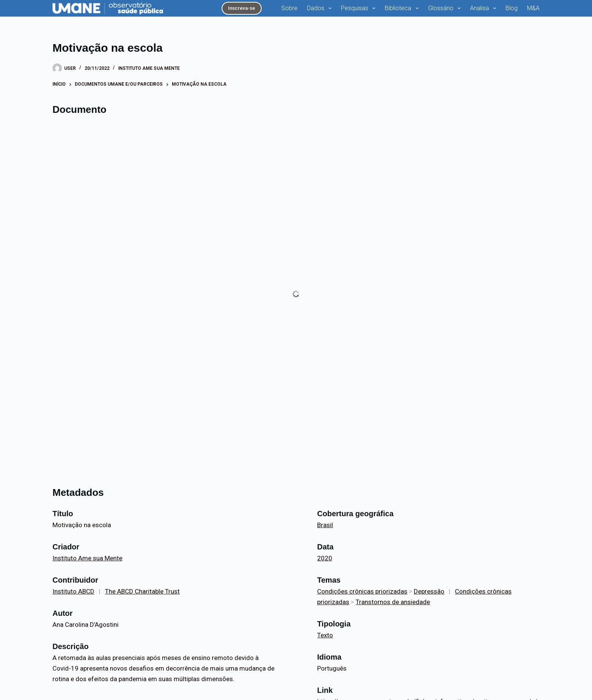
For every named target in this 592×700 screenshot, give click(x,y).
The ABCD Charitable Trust (142, 591)
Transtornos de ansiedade (393, 602)
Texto (325, 635)
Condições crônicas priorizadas (362, 591)
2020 (325, 558)
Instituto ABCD (73, 591)
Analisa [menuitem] (485, 8)
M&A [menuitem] (533, 8)
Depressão (429, 591)
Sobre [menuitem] (289, 8)
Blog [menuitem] (512, 8)
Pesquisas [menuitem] (360, 8)
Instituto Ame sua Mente (149, 68)
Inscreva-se (242, 8)
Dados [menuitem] (321, 8)
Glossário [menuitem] (446, 8)
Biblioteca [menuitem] (403, 8)
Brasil (325, 525)
